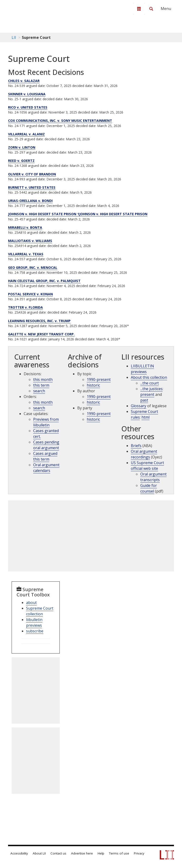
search (39, 391)
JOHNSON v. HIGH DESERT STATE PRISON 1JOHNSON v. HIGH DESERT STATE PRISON (78, 214)
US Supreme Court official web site (147, 466)
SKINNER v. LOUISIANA (27, 94)
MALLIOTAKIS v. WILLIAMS (30, 241)
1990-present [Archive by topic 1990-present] (99, 379)
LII (14, 37)
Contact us (58, 853)
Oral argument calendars (46, 468)
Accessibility (19, 853)
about (31, 603)
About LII (39, 853)
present (147, 394)
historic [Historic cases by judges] (93, 402)
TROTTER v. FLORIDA (25, 307)
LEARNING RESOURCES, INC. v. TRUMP (39, 321)
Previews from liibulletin (46, 422)
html (146, 417)
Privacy (139, 853)
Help (101, 853)
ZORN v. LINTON (22, 147)
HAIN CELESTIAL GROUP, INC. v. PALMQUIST (44, 281)
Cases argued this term (45, 456)
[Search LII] (151, 9)
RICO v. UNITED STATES (28, 107)
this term (41, 385)
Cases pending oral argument (46, 445)
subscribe (35, 631)
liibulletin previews (34, 622)
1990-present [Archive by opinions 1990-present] (99, 397)
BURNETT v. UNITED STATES (32, 187)
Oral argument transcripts (153, 477)
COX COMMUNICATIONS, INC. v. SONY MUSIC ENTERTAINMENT (60, 121)
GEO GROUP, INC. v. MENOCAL (33, 267)
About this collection (149, 377)
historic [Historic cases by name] (93, 419)
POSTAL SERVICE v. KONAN (30, 294)
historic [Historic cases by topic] (93, 385)
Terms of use (119, 853)
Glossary (139, 406)
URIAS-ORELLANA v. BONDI (30, 201)
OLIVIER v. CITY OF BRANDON (32, 174)
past (144, 400)
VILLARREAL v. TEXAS (26, 254)
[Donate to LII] (139, 9)
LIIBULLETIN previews (142, 369)
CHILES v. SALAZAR (24, 81)
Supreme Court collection (40, 611)
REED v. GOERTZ (21, 161)
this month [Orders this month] (43, 402)
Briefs (136, 446)
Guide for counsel (149, 488)
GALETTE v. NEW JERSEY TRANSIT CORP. (41, 334)
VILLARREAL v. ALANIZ (26, 134)
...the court (150, 383)
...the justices (151, 389)
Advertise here (82, 853)
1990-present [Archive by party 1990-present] (99, 414)
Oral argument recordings (144, 454)
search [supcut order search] (39, 408)
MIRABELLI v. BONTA (25, 227)
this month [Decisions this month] (43, 379)
